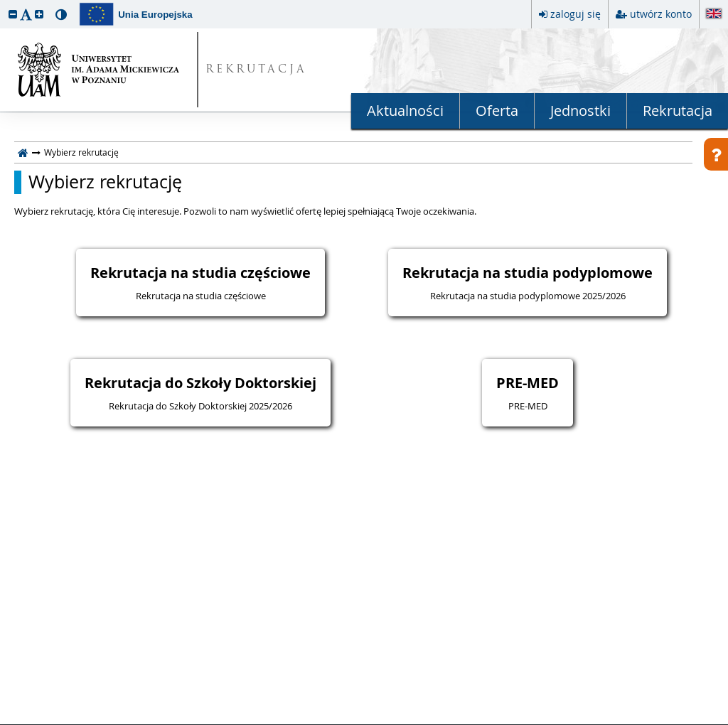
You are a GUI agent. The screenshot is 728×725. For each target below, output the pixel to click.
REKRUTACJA (256, 70)
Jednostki (580, 111)
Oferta (497, 111)
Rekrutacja (678, 111)
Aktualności (405, 111)
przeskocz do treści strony (4, 4)
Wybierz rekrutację (105, 182)
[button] (13, 14)
